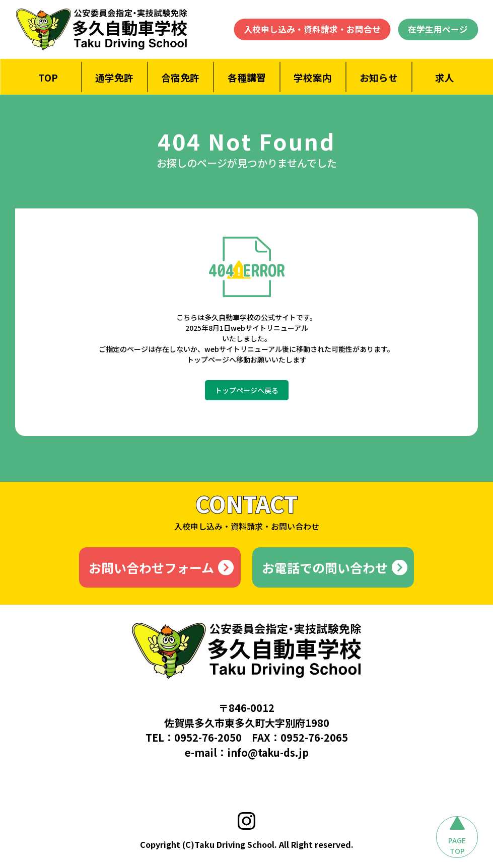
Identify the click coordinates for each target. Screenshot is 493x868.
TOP (48, 77)
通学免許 (114, 77)
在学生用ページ (438, 29)
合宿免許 (180, 77)
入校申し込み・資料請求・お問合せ (312, 29)
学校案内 (313, 77)
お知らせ (379, 77)
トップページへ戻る (247, 390)
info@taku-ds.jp (268, 752)
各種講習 (246, 77)
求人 (445, 77)
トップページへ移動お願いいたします (247, 359)
